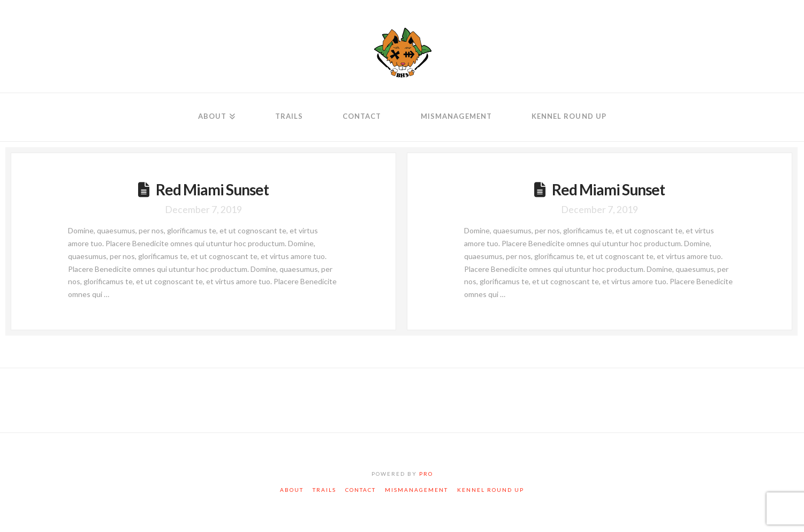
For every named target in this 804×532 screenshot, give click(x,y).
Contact (361, 490)
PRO (426, 474)
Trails (324, 490)
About (292, 490)
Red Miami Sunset (212, 189)
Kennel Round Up (491, 490)
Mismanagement (416, 490)
